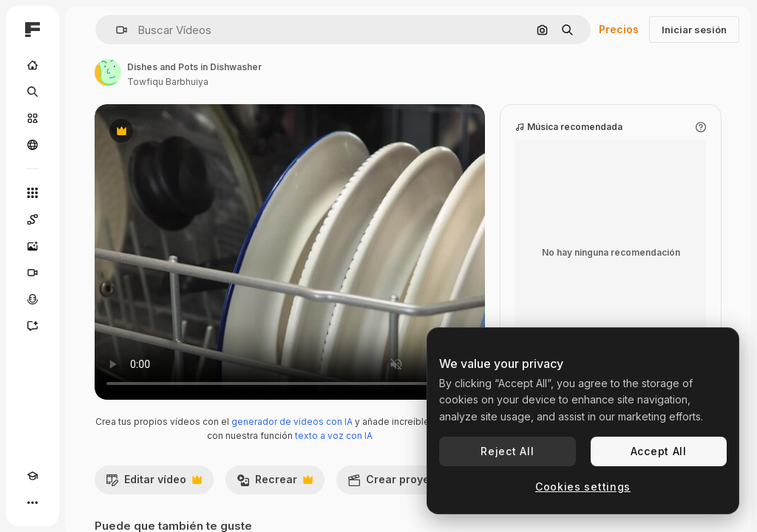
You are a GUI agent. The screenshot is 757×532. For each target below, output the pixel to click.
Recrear (275, 483)
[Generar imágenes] (33, 246)
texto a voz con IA (334, 436)
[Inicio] (33, 65)
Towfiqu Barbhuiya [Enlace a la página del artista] (168, 82)
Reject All (507, 451)
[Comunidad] (33, 145)
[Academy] (33, 476)
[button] (116, 30)
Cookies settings (583, 487)
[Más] (33, 502)
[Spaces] (33, 219)
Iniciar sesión (694, 30)
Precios (619, 29)
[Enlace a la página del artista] (108, 72)
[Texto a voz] (33, 299)
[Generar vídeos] (33, 273)
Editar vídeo (154, 483)
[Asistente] (33, 326)
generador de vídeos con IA (292, 422)
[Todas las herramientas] (33, 193)
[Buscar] (33, 92)
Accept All (659, 451)
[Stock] (33, 118)
